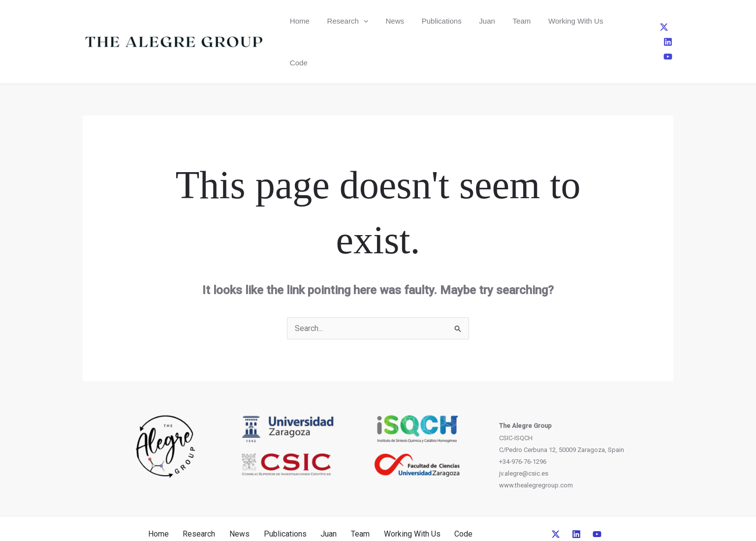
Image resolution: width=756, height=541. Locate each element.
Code (583, 21)
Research (338, 21)
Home (297, 21)
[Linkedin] (655, 21)
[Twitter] (639, 21)
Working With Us (535, 21)
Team (488, 21)
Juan (459, 21)
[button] (354, 21)
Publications (420, 21)
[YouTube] (671, 21)
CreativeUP (454, 515)
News (379, 21)
